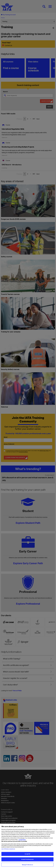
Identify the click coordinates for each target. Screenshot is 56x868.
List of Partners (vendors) (8, 850)
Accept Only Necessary (27, 861)
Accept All (27, 855)
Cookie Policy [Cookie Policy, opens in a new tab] (22, 841)
